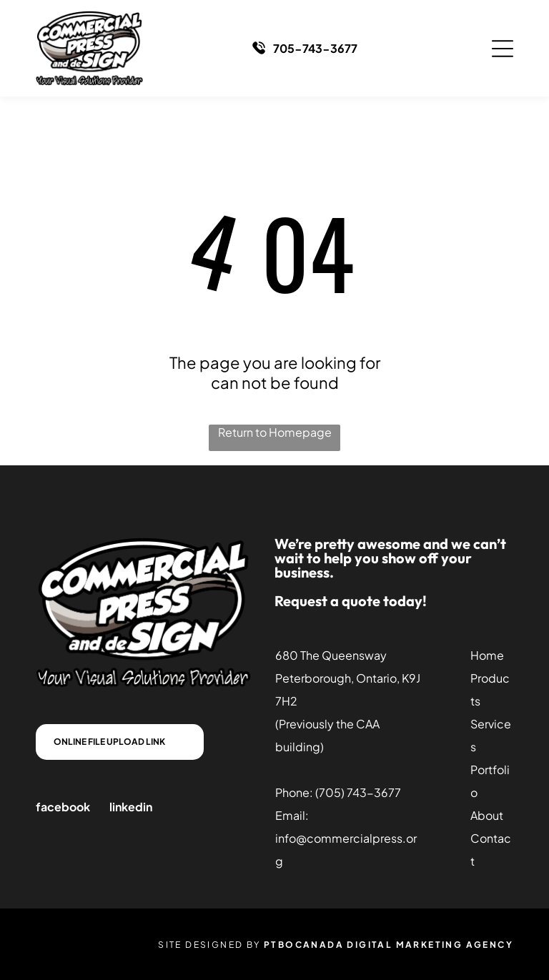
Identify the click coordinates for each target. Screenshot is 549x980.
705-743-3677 (315, 48)
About (487, 815)
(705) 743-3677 (358, 792)
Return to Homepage (275, 432)
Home (487, 655)
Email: (292, 815)
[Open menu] (503, 49)
